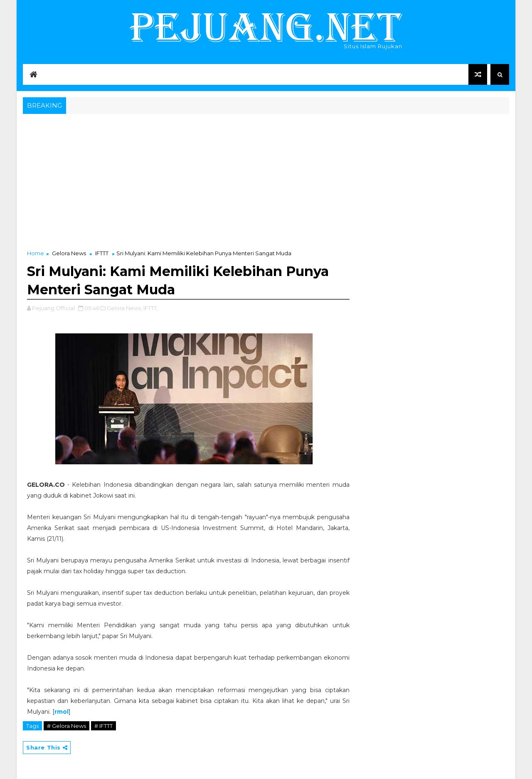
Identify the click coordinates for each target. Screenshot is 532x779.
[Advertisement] (266, 178)
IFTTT (102, 253)
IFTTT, (151, 308)
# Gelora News (66, 726)
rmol (62, 712)
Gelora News (69, 253)
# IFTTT (103, 726)
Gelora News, (124, 308)
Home (36, 253)
